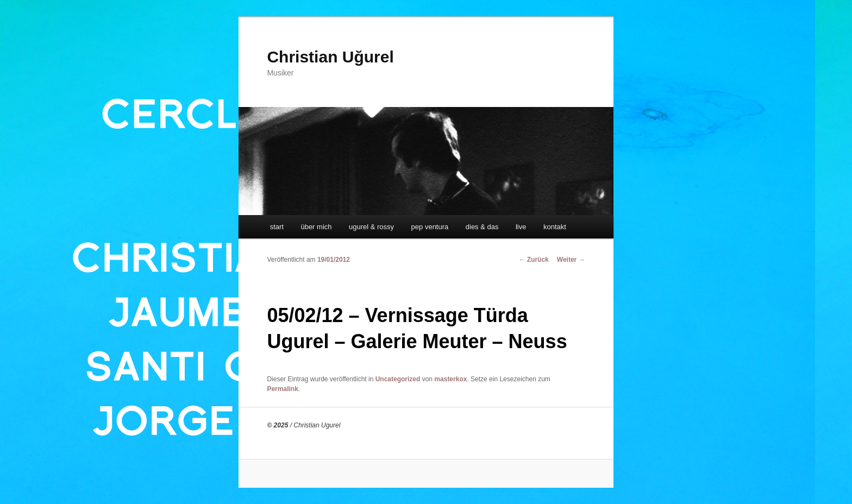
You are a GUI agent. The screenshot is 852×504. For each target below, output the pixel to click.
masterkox (450, 379)
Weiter (571, 260)
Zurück (533, 260)
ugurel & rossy (371, 227)
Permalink (282, 389)
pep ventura (430, 227)
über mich (316, 227)
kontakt (555, 227)
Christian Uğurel (330, 57)
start (277, 227)
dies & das (482, 227)
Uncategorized (398, 379)
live (521, 227)
